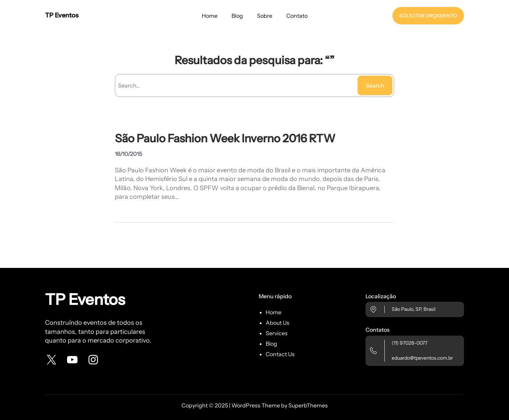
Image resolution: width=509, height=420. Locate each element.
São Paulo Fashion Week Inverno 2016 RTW (225, 138)
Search (375, 85)
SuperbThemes (308, 405)
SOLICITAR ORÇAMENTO (428, 16)
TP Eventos (62, 15)
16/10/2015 (128, 154)
